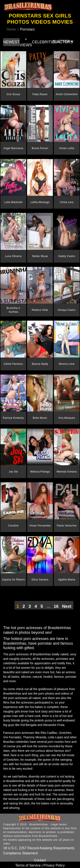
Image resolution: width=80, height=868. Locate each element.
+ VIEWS (26, 42)
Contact (40, 860)
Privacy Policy (54, 865)
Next (67, 606)
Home (11, 29)
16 (56, 606)
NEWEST (11, 42)
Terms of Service (28, 865)
